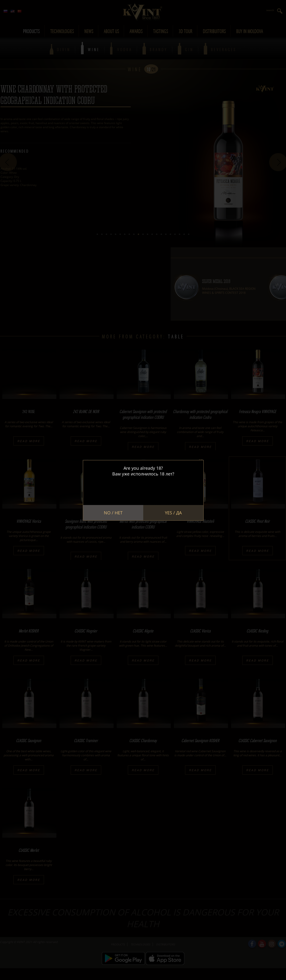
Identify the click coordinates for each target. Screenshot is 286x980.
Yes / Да (173, 513)
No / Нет (113, 513)
